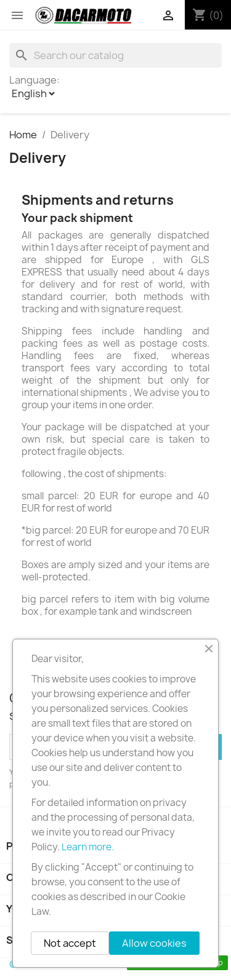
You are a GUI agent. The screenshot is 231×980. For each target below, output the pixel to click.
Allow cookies (154, 943)
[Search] (115, 55)
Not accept (70, 943)
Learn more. (88, 847)
